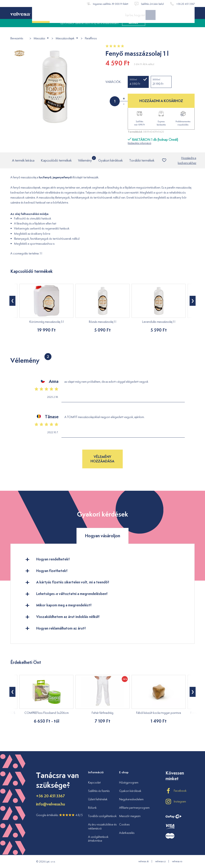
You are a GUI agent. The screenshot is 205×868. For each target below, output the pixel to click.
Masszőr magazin (130, 816)
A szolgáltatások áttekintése (98, 839)
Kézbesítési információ (139, 143)
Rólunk (92, 808)
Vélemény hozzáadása (102, 459)
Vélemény (85, 159)
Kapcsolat (94, 782)
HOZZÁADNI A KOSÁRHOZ (161, 101)
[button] (12, 301)
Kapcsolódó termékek (56, 160)
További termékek (142, 160)
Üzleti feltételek (98, 799)
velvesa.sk (144, 861)
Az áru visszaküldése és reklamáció (102, 826)
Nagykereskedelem (131, 799)
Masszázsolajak (65, 38)
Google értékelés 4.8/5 (59, 815)
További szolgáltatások (102, 816)
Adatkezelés (127, 833)
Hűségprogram (129, 782)
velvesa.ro (177, 861)
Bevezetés (17, 38)
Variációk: (113, 82)
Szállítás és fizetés (99, 791)
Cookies (124, 824)
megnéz (134, 28)
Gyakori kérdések (111, 160)
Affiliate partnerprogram (134, 808)
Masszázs (39, 38)
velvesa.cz (160, 861)
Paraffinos (91, 38)
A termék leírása (23, 160)
